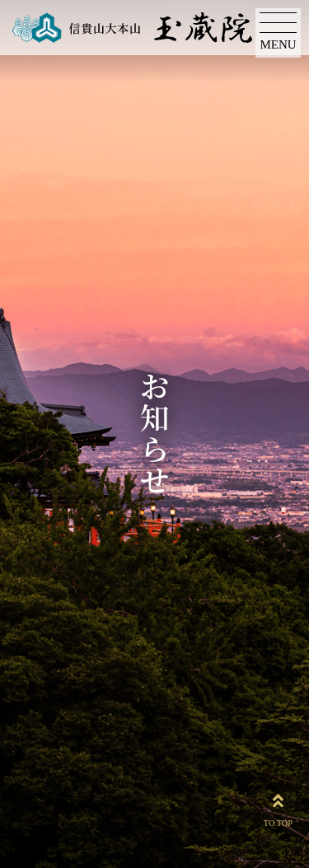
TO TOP (278, 807)
